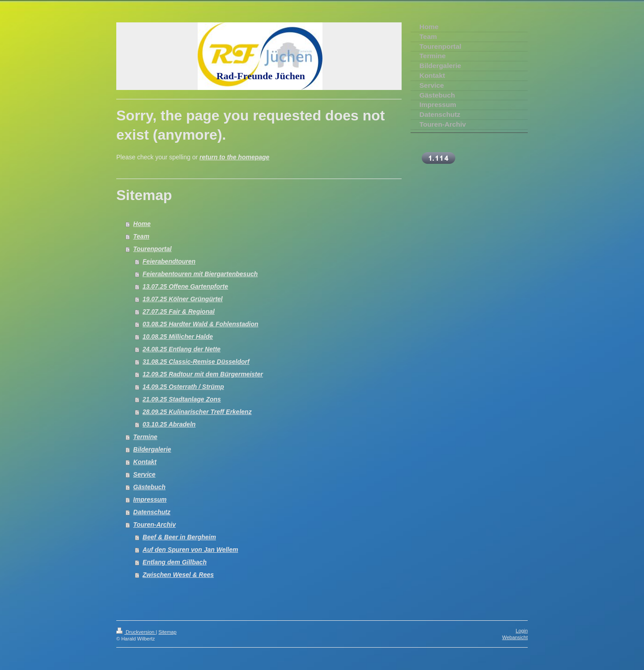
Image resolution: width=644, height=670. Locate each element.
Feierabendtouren (169, 261)
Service (144, 474)
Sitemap (167, 632)
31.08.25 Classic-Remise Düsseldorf (196, 362)
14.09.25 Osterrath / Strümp (183, 387)
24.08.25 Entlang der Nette (182, 349)
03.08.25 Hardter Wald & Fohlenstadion (201, 324)
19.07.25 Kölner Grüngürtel (183, 299)
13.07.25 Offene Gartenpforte (185, 286)
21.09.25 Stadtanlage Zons (182, 399)
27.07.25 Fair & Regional (179, 312)
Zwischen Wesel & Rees (178, 575)
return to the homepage (234, 157)
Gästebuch (149, 487)
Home (142, 224)
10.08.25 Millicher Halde (178, 337)
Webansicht (515, 637)
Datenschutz (152, 512)
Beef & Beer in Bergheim (179, 537)
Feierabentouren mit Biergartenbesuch (200, 274)
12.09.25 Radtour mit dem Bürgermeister (203, 374)
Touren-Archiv (155, 525)
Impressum (150, 499)
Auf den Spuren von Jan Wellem (191, 550)
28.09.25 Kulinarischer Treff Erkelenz (197, 412)
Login (522, 631)
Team (141, 236)
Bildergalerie (152, 449)
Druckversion (136, 632)
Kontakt (145, 462)
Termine (145, 437)
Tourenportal (153, 249)
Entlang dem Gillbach (175, 562)
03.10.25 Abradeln (169, 424)
